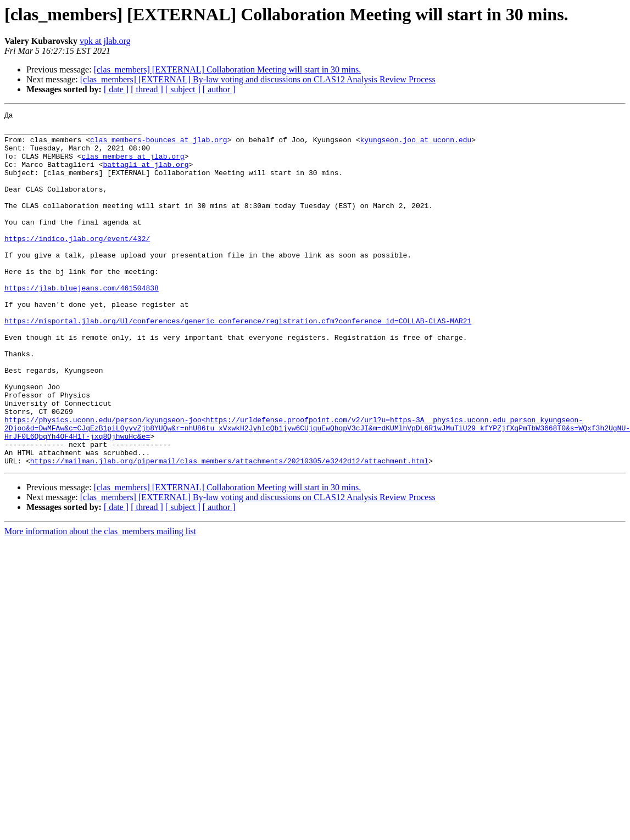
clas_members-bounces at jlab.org (159, 146)
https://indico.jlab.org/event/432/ (77, 265)
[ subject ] (183, 89)
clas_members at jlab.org (133, 166)
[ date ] (116, 89)
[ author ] (219, 89)
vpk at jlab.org (105, 41)
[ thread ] (147, 89)
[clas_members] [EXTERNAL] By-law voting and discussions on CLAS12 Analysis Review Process (258, 79)
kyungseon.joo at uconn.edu (416, 146)
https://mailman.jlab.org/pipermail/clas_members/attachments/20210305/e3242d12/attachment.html (229, 531)
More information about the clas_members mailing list (100, 602)
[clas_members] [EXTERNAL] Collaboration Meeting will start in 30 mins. (228, 69)
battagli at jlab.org (146, 176)
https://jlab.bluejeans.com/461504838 (82, 324)
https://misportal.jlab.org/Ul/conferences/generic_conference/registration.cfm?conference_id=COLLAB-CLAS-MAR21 (238, 363)
